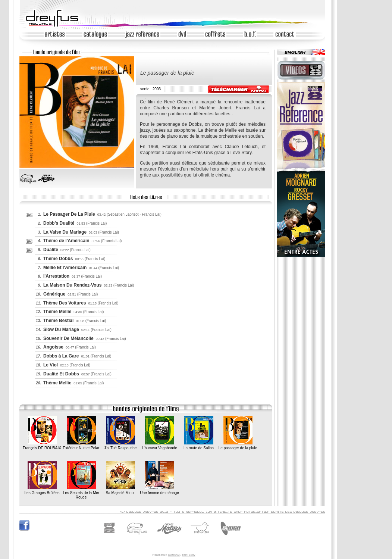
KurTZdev (189, 555)
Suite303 (174, 555)
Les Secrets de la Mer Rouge (81, 493)
